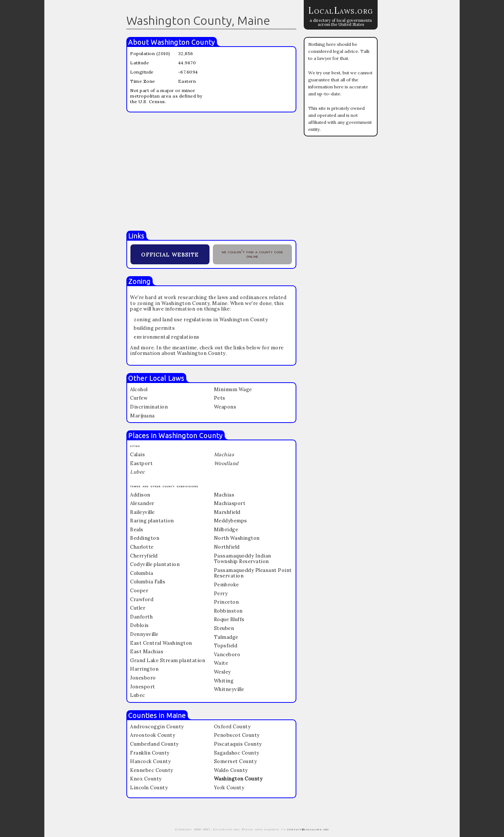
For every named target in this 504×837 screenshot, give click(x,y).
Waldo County (231, 770)
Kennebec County (152, 770)
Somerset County (236, 761)
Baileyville (142, 512)
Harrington (144, 669)
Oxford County (232, 727)
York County (229, 788)
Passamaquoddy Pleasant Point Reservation (253, 573)
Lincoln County (149, 788)
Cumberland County (154, 744)
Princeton (227, 602)
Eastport (141, 463)
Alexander (142, 503)
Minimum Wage (233, 389)
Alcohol (139, 389)
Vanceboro (227, 655)
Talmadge (226, 637)
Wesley (222, 672)
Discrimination (149, 407)
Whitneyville (229, 689)
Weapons (225, 407)
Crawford (142, 599)
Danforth (141, 617)
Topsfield (226, 646)
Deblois (139, 625)
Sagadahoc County (237, 753)
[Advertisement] (211, 172)
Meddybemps (231, 521)
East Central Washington (161, 643)
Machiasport (230, 503)
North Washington (237, 538)
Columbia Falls (148, 582)
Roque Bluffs (229, 619)
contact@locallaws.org (308, 829)
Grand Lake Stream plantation (168, 660)
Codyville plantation (155, 564)
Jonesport (143, 687)
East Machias (147, 652)
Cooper (139, 591)
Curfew (139, 398)
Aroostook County (153, 735)
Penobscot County (237, 735)
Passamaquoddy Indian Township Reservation (243, 559)
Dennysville (144, 634)
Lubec (138, 695)
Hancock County (150, 761)
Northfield (227, 547)
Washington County (183, 42)
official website (170, 254)
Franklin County (150, 753)
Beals (137, 530)
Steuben (224, 628)
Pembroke (227, 585)
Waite (221, 663)
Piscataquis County (238, 744)
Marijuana (142, 416)
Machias (224, 495)
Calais (137, 455)
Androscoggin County (157, 727)
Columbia (142, 573)
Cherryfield (144, 556)
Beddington (145, 538)
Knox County (146, 779)
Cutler (138, 608)
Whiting (224, 681)
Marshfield (227, 512)
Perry (221, 594)
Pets (220, 398)
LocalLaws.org (341, 11)
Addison (140, 495)
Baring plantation (152, 521)
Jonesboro (143, 678)
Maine (176, 715)
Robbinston (228, 611)
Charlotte (142, 547)
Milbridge (226, 530)
